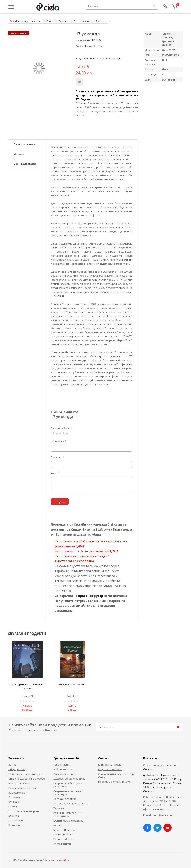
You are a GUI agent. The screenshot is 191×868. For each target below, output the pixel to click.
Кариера (14, 816)
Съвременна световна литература (67, 793)
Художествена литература (69, 779)
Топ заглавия (61, 765)
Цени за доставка (25, 164)
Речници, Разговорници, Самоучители (68, 814)
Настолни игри (62, 844)
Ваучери (58, 825)
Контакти (14, 825)
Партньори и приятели (22, 788)
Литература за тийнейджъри (71, 803)
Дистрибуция (16, 820)
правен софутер (91, 596)
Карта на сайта (60, 860)
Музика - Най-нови (64, 830)
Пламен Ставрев (94, 46)
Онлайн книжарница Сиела (25, 21)
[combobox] (122, 6)
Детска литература (65, 799)
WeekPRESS (94, 40)
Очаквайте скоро (64, 774)
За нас (12, 765)
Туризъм (63, 21)
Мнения (19, 154)
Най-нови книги (63, 769)
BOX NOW (82, 551)
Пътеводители (82, 21)
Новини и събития (19, 783)
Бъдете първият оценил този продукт (99, 58)
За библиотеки (17, 793)
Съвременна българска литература (68, 785)
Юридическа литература (68, 821)
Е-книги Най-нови (64, 839)
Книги (50, 21)
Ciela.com (149, 769)
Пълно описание (24, 144)
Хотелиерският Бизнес (72, 684)
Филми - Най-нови (64, 834)
